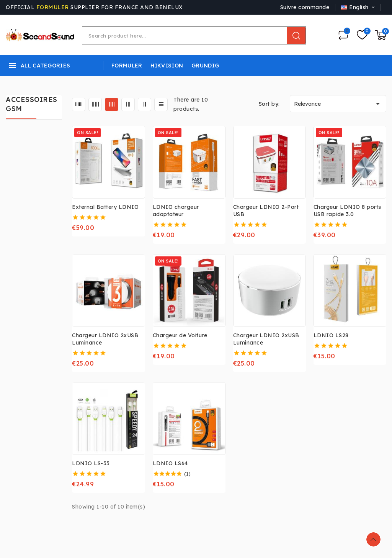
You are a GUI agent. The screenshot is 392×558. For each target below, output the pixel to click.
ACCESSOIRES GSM (32, 104)
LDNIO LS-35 (91, 463)
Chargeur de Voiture (180, 335)
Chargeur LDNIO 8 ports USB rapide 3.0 (347, 211)
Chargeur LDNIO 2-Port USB (266, 211)
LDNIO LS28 (331, 335)
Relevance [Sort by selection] (338, 104)
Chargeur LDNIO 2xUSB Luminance (105, 339)
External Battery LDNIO (105, 207)
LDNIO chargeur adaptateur (176, 211)
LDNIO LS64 (170, 463)
